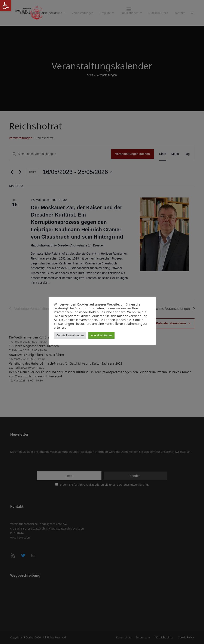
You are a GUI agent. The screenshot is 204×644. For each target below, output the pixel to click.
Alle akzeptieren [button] (101, 335)
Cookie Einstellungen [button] (70, 335)
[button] (192, 13)
